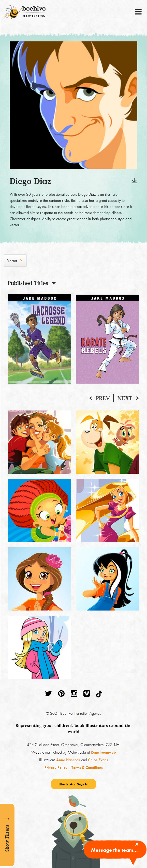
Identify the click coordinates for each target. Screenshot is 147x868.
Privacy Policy (56, 767)
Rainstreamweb (103, 752)
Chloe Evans (98, 760)
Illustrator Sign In (73, 784)
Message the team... (114, 850)
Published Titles (28, 283)
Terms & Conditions (87, 767)
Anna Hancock (68, 760)
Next (125, 398)
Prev (103, 398)
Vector (12, 261)
